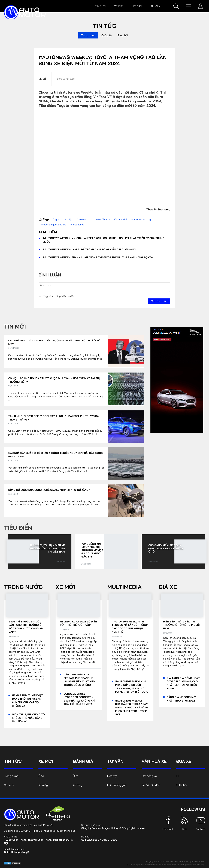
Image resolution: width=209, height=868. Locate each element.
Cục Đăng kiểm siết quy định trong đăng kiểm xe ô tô (166, 548)
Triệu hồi (123, 35)
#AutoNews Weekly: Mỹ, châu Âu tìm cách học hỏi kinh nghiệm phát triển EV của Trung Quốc (104, 240)
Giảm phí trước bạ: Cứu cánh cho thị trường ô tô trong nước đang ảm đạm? (26, 627)
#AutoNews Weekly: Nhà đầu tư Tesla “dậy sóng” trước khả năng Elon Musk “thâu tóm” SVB (132, 708)
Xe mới (137, 6)
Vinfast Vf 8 (121, 219)
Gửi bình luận (159, 301)
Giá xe (168, 587)
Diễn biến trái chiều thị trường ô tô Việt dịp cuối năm (181, 625)
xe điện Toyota (102, 219)
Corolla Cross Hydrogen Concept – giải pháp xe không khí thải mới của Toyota (79, 699)
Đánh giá (83, 761)
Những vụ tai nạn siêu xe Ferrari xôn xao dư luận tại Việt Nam (47, 548)
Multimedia (124, 587)
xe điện (69, 219)
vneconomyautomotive (54, 225)
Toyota (57, 219)
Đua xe (184, 761)
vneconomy (77, 225)
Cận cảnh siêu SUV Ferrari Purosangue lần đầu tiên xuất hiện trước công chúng (79, 680)
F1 (177, 776)
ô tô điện (81, 219)
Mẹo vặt (112, 776)
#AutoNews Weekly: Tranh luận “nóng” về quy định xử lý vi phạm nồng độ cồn (98, 257)
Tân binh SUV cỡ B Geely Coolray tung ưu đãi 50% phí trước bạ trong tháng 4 (54, 418)
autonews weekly (141, 219)
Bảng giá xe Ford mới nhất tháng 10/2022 (181, 699)
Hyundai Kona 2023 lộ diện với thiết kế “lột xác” (78, 623)
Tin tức (100, 6)
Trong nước (88, 35)
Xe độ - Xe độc (151, 785)
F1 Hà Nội (182, 785)
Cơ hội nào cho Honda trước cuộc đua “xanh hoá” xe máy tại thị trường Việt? (54, 380)
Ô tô (41, 776)
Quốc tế (107, 35)
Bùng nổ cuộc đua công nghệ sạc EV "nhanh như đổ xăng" (49, 490)
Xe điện (119, 6)
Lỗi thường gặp (117, 785)
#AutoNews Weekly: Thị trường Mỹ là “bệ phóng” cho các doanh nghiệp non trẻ (130, 627)
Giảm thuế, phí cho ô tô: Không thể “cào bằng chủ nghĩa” (29, 718)
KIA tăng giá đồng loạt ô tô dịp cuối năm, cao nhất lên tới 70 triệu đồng (183, 683)
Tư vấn (155, 6)
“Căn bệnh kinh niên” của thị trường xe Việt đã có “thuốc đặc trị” (92, 550)
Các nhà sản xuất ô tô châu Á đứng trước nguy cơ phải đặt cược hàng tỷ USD (56, 455)
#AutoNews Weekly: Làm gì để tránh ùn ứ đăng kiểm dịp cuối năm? (89, 249)
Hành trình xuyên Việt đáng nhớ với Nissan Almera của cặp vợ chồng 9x (28, 701)
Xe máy (43, 785)
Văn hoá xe (154, 761)
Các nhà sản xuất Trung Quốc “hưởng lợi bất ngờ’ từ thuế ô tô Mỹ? (54, 342)
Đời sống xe (149, 776)
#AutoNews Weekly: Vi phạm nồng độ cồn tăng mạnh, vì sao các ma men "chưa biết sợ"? (132, 687)
